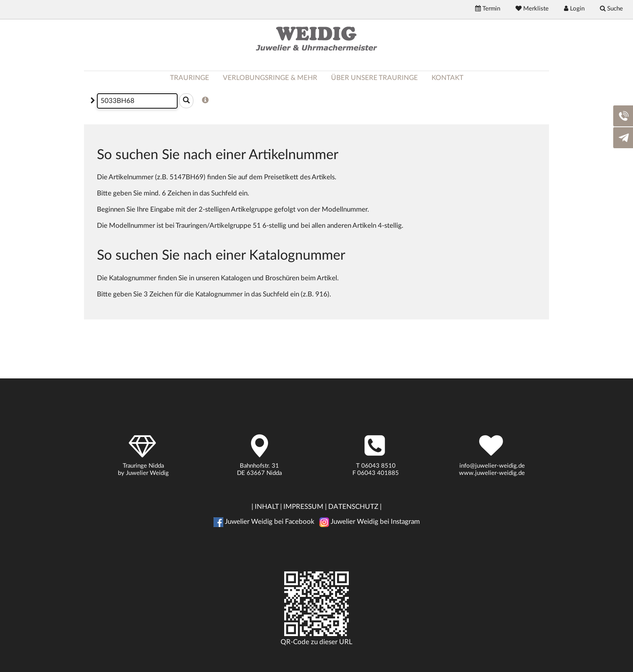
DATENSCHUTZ (353, 507)
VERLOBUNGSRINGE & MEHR (270, 78)
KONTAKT (448, 78)
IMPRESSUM (303, 507)
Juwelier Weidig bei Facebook (264, 522)
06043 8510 (378, 466)
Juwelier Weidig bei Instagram (370, 522)
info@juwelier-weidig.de (492, 466)
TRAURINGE (190, 78)
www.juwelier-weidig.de (492, 473)
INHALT (267, 507)
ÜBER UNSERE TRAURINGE (374, 78)
